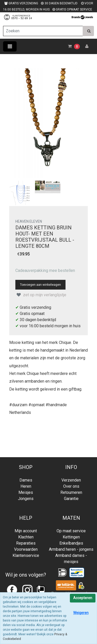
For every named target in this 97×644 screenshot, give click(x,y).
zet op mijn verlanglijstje (41, 295)
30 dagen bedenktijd (38, 320)
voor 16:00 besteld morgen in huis (50, 326)
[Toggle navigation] (10, 46)
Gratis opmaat (32, 314)
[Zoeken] (43, 31)
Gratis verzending (35, 307)
